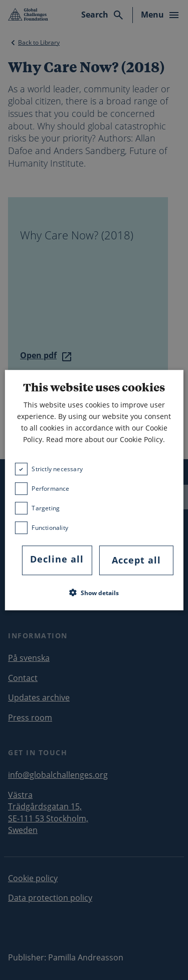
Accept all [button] (136, 561)
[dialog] (94, 490)
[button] (94, 593)
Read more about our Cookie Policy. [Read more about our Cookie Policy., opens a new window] (106, 440)
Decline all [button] (57, 559)
